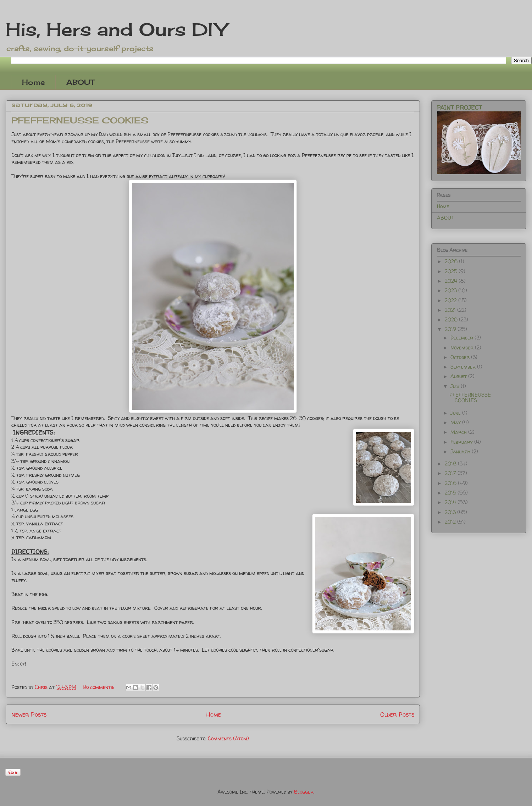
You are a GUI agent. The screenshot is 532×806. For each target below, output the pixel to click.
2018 (451, 463)
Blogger (304, 792)
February (462, 442)
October (461, 357)
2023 (451, 290)
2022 (451, 300)
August (459, 376)
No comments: (99, 687)
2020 (452, 319)
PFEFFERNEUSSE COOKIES (80, 120)
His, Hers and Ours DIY (116, 29)
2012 (451, 522)
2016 (451, 483)
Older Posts (397, 714)
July (456, 386)
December (462, 338)
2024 (452, 281)
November (463, 347)
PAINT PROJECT (459, 107)
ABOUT (80, 82)
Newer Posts (29, 714)
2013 (451, 512)
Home (33, 82)
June (456, 413)
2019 (451, 329)
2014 (451, 502)
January (461, 451)
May (456, 422)
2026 (452, 261)
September (464, 367)
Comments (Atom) (228, 738)
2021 (451, 310)
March (459, 432)
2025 (452, 271)
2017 (451, 473)
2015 (451, 493)
